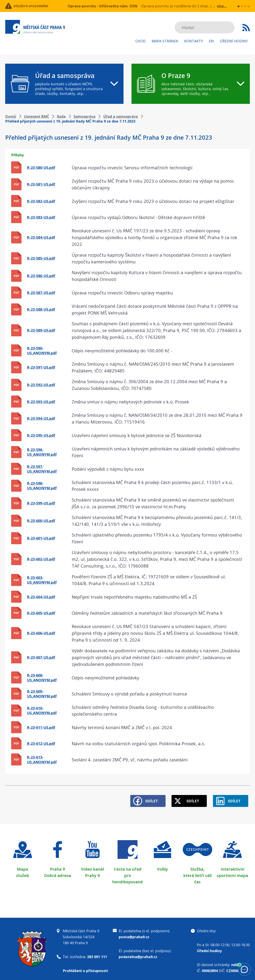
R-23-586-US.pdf (41, 276)
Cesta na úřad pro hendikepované (127, 872)
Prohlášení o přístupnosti (85, 967)
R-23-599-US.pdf (41, 503)
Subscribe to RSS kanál (246, 27)
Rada (61, 116)
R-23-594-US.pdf (41, 418)
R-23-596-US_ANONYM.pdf (42, 452)
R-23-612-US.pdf (41, 743)
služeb (23, 872)
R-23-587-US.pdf (41, 293)
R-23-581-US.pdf (41, 184)
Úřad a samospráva (121, 116)
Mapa (23, 865)
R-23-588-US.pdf (41, 309)
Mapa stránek (165, 41)
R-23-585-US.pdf (41, 258)
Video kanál (93, 865)
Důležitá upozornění (37, 6)
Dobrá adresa (58, 872)
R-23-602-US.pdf (41, 559)
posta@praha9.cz (134, 933)
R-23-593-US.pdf (41, 402)
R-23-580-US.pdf (41, 168)
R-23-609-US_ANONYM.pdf (42, 694)
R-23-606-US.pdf (41, 633)
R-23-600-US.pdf (41, 521)
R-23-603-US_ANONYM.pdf (42, 580)
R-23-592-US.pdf (41, 385)
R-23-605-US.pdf (41, 613)
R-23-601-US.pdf (41, 538)
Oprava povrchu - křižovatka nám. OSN (102, 6)
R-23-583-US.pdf (41, 217)
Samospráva (84, 116)
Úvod (140, 41)
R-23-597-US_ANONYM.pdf (42, 469)
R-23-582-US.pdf (41, 201)
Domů (11, 116)
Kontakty (194, 41)
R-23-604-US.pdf (41, 597)
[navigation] (64, 84)
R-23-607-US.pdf (41, 657)
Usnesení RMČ (36, 116)
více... (222, 6)
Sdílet (140, 798)
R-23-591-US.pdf (41, 367)
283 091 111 (97, 953)
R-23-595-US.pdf (41, 435)
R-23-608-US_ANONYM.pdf (42, 678)
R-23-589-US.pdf (41, 330)
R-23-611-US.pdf (41, 727)
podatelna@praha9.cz (138, 953)
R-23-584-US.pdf (41, 237)
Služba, (197, 865)
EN (211, 41)
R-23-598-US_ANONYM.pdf (42, 486)
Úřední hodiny (234, 41)
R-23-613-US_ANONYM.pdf (42, 760)
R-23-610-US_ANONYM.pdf (42, 710)
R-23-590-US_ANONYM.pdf (42, 351)
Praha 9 (57, 865)
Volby (162, 865)
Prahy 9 (92, 872)
